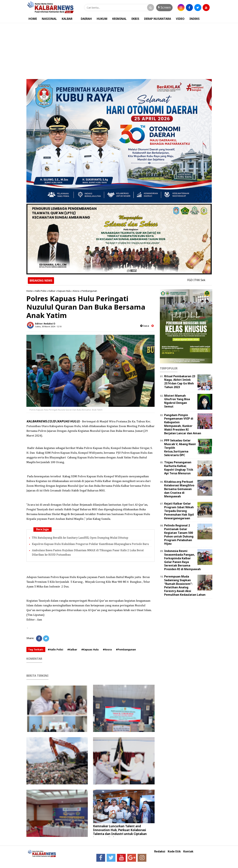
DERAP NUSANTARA (158, 19)
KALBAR (67, 19)
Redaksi (160, 851)
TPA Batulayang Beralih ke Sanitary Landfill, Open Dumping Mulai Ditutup (80, 538)
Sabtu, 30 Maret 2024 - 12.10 (48, 326)
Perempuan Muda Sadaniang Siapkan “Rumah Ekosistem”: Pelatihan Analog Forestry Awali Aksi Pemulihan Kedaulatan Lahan (185, 586)
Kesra (76, 291)
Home (30, 291)
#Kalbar (72, 649)
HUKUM (102, 19)
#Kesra (107, 649)
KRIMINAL (119, 19)
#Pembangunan (126, 649)
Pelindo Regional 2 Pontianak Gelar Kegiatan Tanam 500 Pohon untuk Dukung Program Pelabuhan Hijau (179, 534)
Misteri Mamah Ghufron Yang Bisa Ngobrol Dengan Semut (177, 401)
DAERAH (86, 19)
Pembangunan (89, 291)
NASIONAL (49, 19)
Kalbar (52, 291)
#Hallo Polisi (55, 649)
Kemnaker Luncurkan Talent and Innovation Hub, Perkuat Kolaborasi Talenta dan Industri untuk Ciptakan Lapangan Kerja (120, 832)
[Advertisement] (119, 49)
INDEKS (194, 19)
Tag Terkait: (36, 649)
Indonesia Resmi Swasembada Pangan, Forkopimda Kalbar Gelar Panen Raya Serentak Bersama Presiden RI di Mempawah (182, 560)
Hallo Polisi (41, 291)
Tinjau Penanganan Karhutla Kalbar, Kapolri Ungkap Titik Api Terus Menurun (179, 468)
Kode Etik (174, 851)
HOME (33, 19)
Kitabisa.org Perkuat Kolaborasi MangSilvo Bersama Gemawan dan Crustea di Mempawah (179, 489)
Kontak (188, 851)
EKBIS (135, 19)
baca (145, 326)
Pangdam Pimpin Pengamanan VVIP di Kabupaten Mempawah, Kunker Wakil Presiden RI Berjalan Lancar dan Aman (183, 424)
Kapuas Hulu (64, 291)
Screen (164, 7)
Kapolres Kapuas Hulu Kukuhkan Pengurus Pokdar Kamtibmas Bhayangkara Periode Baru (90, 544)
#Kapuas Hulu (90, 649)
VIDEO (180, 19)
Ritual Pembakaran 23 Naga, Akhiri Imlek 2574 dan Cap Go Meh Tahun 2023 (180, 382)
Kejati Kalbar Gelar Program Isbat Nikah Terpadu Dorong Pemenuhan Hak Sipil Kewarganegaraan (179, 511)
